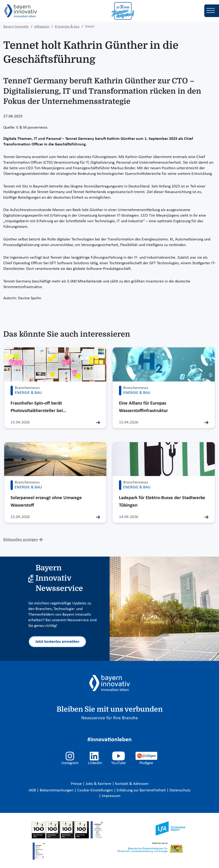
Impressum (111, 796)
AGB (33, 790)
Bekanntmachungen (57, 790)
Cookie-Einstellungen (95, 790)
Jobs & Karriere (99, 784)
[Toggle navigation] (212, 11)
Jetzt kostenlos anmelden (57, 642)
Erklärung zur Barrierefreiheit (142, 790)
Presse (77, 784)
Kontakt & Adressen (132, 784)
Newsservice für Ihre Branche (110, 718)
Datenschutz (180, 790)
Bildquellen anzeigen (21, 540)
